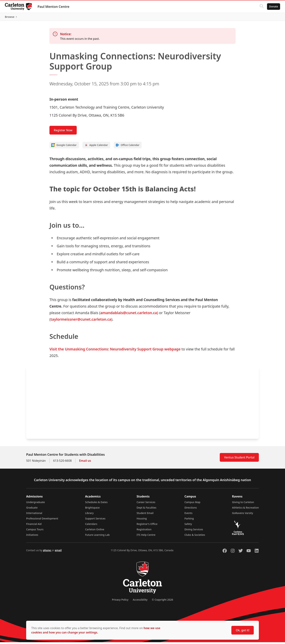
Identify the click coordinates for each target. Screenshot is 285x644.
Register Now (63, 132)
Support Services (95, 520)
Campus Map (192, 504)
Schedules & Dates (96, 504)
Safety (188, 526)
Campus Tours (35, 531)
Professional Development (42, 520)
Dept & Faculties (147, 509)
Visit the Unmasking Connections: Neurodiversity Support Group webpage (115, 351)
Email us (85, 462)
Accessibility (140, 601)
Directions (191, 509)
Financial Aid (34, 526)
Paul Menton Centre (54, 7)
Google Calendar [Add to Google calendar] (64, 147)
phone (47, 552)
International (34, 515)
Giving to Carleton (243, 504)
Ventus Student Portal (239, 459)
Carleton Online (95, 531)
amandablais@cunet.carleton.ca (129, 315)
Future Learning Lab (97, 537)
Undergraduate (36, 504)
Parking (189, 520)
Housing (142, 520)
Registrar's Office (147, 526)
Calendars (91, 526)
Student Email (145, 515)
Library (89, 515)
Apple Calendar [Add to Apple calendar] (96, 147)
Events (188, 515)
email (58, 552)
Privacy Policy (120, 601)
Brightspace (92, 509)
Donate (273, 6)
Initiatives (32, 537)
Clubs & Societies (195, 537)
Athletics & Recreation (245, 509)
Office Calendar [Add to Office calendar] (128, 147)
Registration (144, 531)
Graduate (32, 509)
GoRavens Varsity (243, 515)
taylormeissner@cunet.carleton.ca (81, 321)
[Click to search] (260, 7)
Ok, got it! (243, 630)
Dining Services (194, 531)
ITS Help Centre (146, 537)
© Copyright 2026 (162, 601)
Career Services (146, 504)
